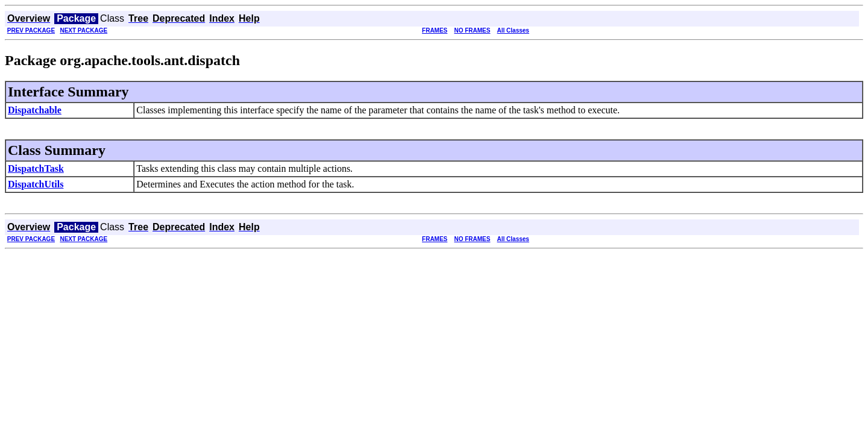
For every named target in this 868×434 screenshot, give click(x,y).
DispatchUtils (36, 184)
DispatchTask (36, 168)
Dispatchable (35, 110)
